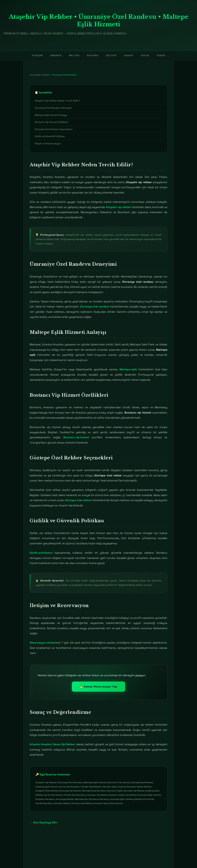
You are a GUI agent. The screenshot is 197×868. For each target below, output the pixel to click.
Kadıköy (129, 55)
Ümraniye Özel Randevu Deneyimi (53, 108)
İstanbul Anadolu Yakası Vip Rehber (53, 745)
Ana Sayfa (35, 75)
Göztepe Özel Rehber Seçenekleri (54, 130)
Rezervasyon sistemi (43, 643)
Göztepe (111, 55)
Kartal (147, 55)
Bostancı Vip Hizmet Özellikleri (51, 122)
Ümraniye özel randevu (94, 307)
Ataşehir (35, 55)
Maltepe (73, 55)
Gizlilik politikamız (41, 553)
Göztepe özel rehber (85, 500)
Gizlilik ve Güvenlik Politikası (50, 137)
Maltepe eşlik (128, 370)
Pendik (163, 55)
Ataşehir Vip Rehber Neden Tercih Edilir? (57, 101)
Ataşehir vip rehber (118, 207)
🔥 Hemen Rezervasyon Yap (98, 687)
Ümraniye (54, 55)
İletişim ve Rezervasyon (48, 144)
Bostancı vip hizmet (76, 438)
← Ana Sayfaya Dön (43, 823)
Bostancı (92, 55)
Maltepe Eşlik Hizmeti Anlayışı (51, 115)
